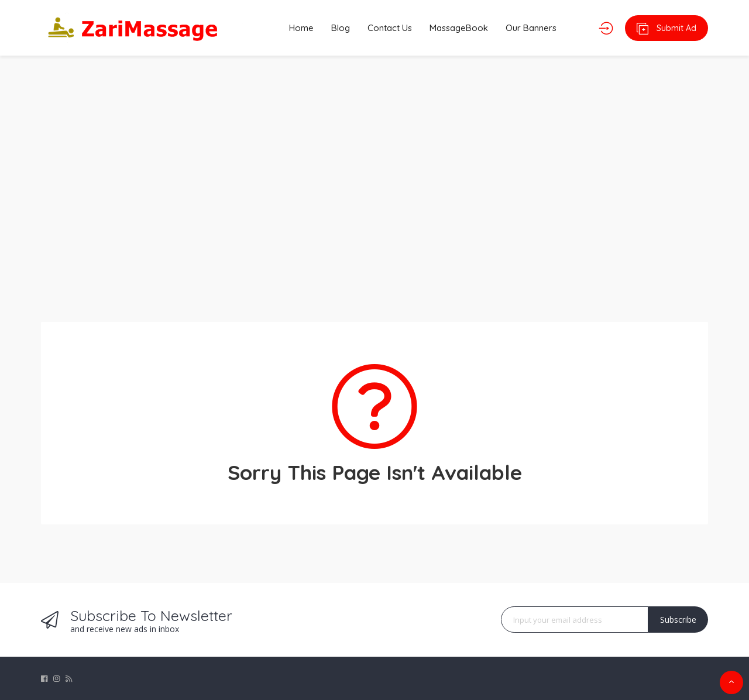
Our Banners (531, 28)
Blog (341, 28)
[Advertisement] (374, 181)
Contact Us (390, 28)
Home (301, 28)
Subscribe (678, 620)
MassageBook (459, 28)
